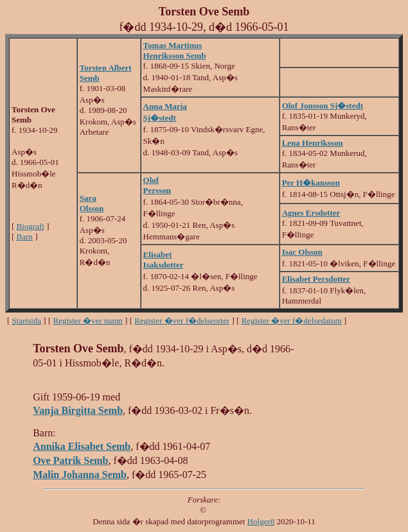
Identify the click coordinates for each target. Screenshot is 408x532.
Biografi (31, 226)
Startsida (27, 321)
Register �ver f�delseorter (182, 321)
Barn (25, 236)
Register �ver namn (88, 321)
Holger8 (261, 521)
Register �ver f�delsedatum (292, 321)
